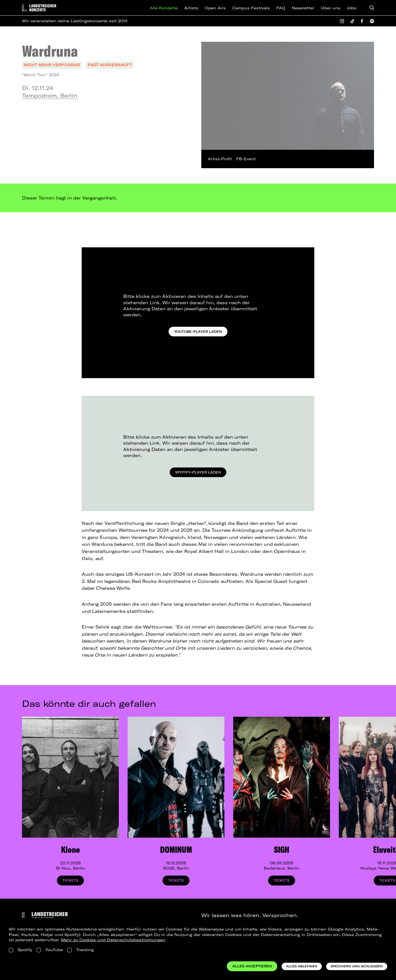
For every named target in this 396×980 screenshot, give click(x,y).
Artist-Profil (220, 159)
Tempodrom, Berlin (50, 95)
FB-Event (246, 159)
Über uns (331, 8)
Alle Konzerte (164, 8)
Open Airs (215, 8)
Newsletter (303, 8)
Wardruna (50, 51)
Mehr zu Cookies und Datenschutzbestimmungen (113, 940)
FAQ (281, 8)
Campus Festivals (251, 8)
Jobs (352, 8)
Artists (191, 8)
